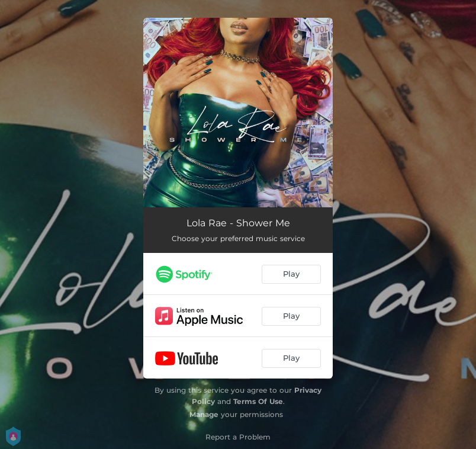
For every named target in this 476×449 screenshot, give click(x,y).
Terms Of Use (258, 401)
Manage (204, 414)
